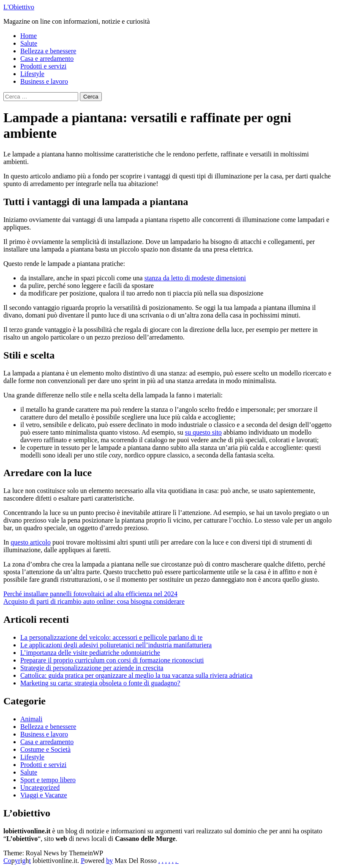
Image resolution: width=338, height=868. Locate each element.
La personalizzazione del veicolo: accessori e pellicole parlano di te (111, 637)
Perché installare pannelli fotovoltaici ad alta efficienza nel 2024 (90, 594)
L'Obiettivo (19, 7)
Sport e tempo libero (48, 780)
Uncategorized (40, 787)
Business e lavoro (44, 81)
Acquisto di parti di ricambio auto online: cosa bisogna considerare (94, 601)
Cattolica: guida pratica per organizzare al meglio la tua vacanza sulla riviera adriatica (136, 675)
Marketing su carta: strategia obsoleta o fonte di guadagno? (100, 683)
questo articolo (31, 542)
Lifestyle (32, 74)
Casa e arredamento (47, 59)
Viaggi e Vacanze (44, 795)
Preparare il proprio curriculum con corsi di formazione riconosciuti (112, 660)
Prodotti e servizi (43, 66)
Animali (31, 719)
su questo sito (203, 432)
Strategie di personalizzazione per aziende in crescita (92, 668)
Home (29, 36)
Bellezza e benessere (48, 51)
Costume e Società (45, 749)
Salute (29, 43)
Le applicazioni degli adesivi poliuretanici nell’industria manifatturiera (116, 645)
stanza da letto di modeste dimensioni (195, 278)
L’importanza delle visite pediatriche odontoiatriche (90, 653)
